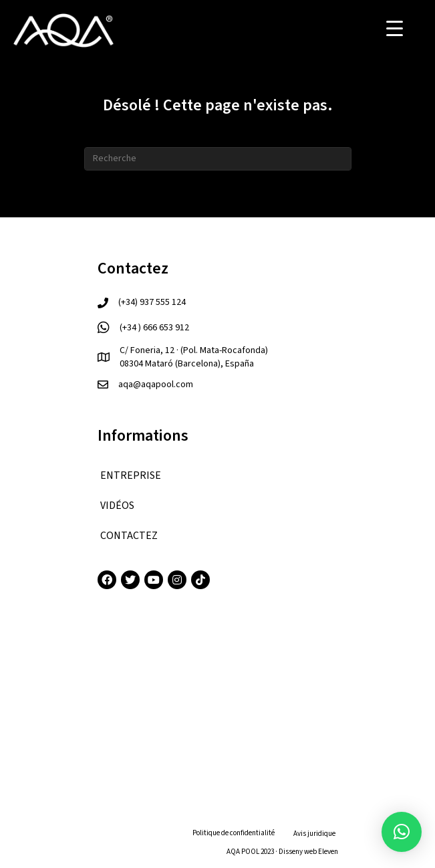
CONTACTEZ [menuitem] (129, 536)
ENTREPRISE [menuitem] (131, 475)
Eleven (328, 852)
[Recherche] (218, 159)
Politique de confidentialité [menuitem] (234, 833)
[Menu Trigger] (395, 28)
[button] (402, 832)
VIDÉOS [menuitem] (117, 506)
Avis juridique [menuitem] (314, 834)
